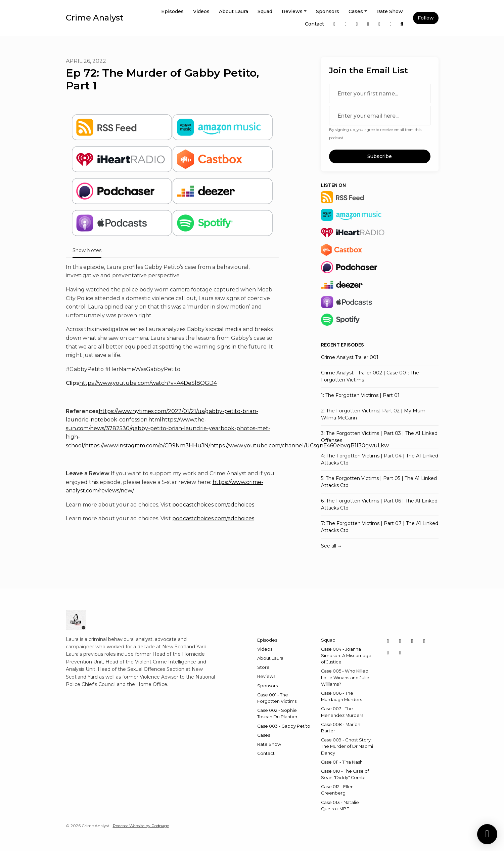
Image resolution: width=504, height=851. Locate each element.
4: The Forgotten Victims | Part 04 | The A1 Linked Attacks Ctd (380, 459)
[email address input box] (380, 116)
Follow (426, 18)
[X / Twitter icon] (388, 641)
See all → (332, 546)
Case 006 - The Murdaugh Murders (341, 696)
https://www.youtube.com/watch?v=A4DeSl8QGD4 (148, 383)
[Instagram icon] (400, 641)
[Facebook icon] (424, 641)
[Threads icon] (388, 653)
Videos (201, 11)
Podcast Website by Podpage (141, 826)
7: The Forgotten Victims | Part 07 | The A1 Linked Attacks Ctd (380, 527)
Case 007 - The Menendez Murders (342, 712)
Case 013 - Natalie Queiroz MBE (340, 806)
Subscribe (380, 156)
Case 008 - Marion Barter (341, 728)
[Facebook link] (368, 24)
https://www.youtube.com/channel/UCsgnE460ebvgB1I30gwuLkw (300, 445)
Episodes (172, 11)
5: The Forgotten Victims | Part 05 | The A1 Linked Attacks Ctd (379, 482)
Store (263, 667)
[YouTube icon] (400, 653)
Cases (356, 11)
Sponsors (328, 11)
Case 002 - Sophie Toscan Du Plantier (277, 714)
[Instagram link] (334, 24)
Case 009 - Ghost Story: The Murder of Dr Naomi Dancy (347, 746)
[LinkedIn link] (357, 24)
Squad (265, 11)
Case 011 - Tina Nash (342, 762)
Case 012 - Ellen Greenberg (337, 790)
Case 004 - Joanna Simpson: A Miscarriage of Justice (346, 656)
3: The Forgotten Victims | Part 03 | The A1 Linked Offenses (379, 437)
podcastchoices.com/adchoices (213, 505)
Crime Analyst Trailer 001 (350, 357)
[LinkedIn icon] (412, 641)
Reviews (292, 11)
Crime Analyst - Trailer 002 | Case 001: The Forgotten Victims (370, 376)
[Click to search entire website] (402, 24)
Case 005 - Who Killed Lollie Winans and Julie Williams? (345, 677)
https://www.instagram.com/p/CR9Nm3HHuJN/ (148, 445)
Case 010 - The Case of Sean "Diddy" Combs (345, 774)
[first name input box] (380, 93)
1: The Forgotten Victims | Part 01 (360, 395)
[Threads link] (379, 24)
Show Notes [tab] (87, 250)
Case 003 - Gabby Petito (284, 726)
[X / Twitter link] (346, 24)
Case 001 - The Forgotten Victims (277, 698)
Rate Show (390, 11)
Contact (314, 24)
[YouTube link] (391, 24)
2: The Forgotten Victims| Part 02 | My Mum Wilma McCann (373, 414)
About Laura (234, 11)
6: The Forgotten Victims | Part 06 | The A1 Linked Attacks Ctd (379, 504)
